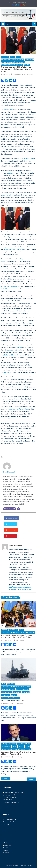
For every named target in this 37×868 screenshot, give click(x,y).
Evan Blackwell (20, 62)
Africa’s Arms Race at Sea (12, 701)
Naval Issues (17, 692)
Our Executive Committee (12, 822)
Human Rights (30, 632)
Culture (4, 744)
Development (30, 60)
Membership (7, 845)
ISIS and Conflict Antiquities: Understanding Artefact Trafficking (7, 779)
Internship (6, 853)
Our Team (6, 824)
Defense (28, 687)
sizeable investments (26, 159)
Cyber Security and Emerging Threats (13, 60)
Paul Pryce (26, 692)
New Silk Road (8, 110)
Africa (3, 684)
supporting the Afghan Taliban (18, 409)
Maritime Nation (6, 692)
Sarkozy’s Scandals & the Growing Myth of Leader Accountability (18, 753)
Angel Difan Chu (21, 640)
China (13, 57)
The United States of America (10, 698)
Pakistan (20, 65)
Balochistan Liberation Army (13, 249)
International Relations (8, 65)
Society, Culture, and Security (10, 749)
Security (27, 65)
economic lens (8, 195)
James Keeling (6, 746)
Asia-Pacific (5, 57)
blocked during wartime (9, 286)
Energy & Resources (22, 689)
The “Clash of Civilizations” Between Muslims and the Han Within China (17, 636)
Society (28, 746)
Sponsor (6, 850)
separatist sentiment (14, 350)
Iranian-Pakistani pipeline (23, 328)
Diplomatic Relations (8, 62)
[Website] (18, 509)
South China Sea (7, 289)
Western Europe (26, 749)
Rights (14, 746)
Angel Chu (5, 630)
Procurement (5, 695)
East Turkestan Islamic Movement (12, 355)
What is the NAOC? (9, 819)
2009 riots (19, 347)
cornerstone (5, 372)
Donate (5, 848)
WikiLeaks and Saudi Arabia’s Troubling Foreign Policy (33, 779)
